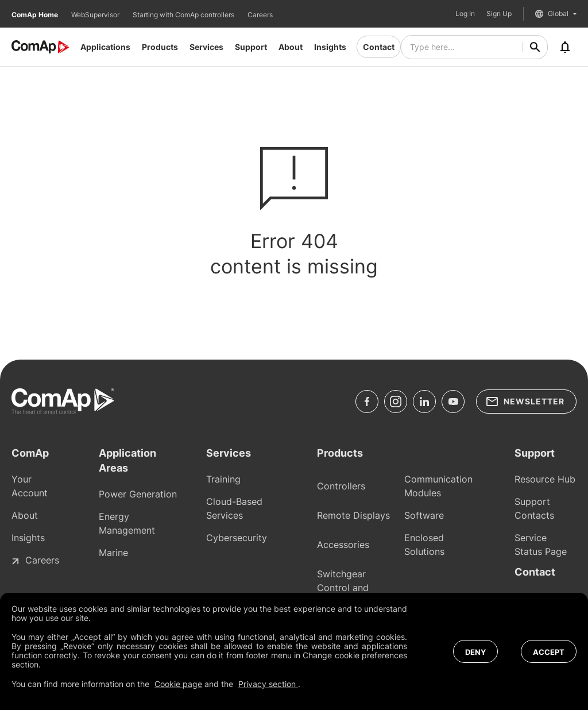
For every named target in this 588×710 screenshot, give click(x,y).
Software (424, 515)
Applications (105, 47)
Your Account (30, 486)
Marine (113, 553)
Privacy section (268, 684)
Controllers (341, 486)
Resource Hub (545, 479)
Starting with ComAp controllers (184, 15)
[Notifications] (565, 47)
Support (251, 47)
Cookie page (178, 684)
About (291, 47)
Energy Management (127, 523)
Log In (465, 14)
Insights (330, 47)
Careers (260, 15)
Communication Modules (438, 486)
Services (206, 47)
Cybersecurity (237, 538)
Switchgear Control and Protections (343, 588)
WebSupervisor (96, 15)
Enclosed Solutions (424, 545)
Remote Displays (353, 515)
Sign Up (499, 14)
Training (223, 479)
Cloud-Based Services (234, 508)
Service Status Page (541, 545)
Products (160, 47)
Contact (379, 47)
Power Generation (138, 494)
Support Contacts (534, 508)
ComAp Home (36, 15)
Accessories (343, 545)
